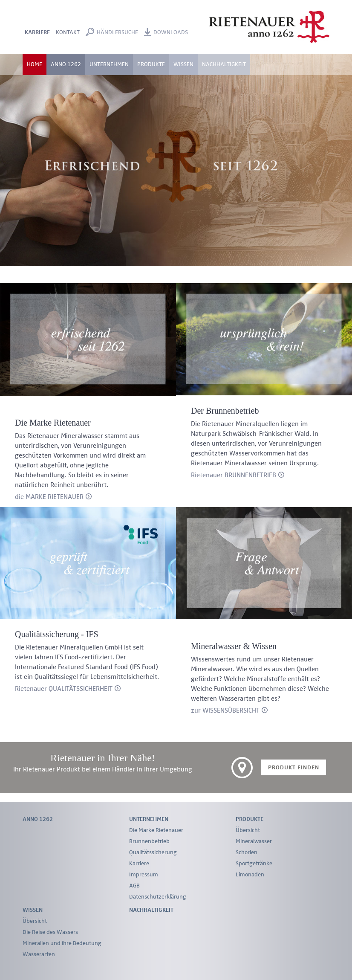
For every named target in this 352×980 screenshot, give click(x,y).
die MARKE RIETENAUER (49, 497)
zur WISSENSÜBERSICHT (225, 711)
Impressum (144, 875)
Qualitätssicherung (153, 852)
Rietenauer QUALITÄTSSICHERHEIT (64, 689)
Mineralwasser (254, 841)
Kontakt (68, 32)
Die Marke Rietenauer (156, 830)
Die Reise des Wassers (50, 932)
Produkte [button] (151, 64)
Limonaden (250, 875)
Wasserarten (39, 954)
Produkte (250, 819)
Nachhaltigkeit (224, 64)
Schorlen (247, 852)
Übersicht (248, 830)
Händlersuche (117, 32)
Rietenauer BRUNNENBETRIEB (234, 476)
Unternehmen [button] (109, 64)
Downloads (171, 32)
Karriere (37, 32)
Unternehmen (149, 819)
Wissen (33, 910)
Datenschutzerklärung (158, 897)
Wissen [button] (183, 64)
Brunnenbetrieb (149, 841)
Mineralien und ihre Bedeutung (62, 943)
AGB (134, 886)
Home (35, 64)
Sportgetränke (254, 864)
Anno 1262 (66, 64)
